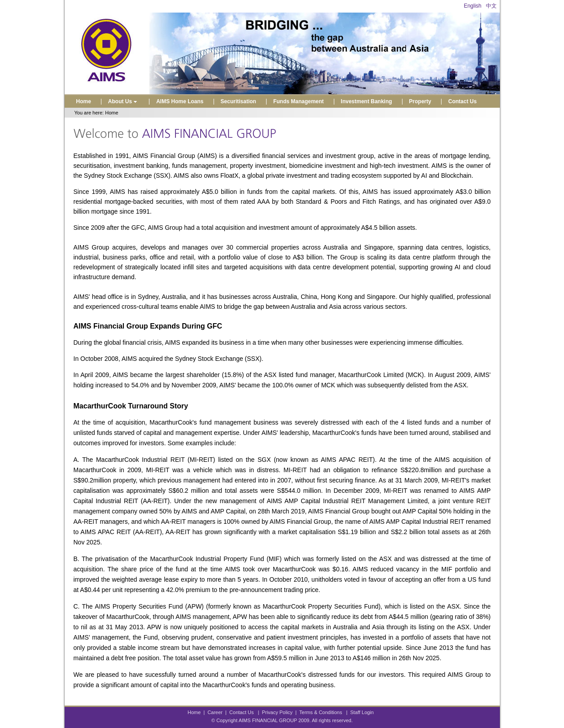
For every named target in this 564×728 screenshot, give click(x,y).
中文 (491, 6)
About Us (124, 101)
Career (215, 712)
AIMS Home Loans (180, 101)
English (473, 6)
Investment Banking (367, 101)
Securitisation (238, 101)
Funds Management (299, 101)
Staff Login (362, 712)
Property (420, 101)
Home (84, 101)
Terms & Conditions (321, 712)
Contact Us (462, 101)
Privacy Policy (277, 712)
